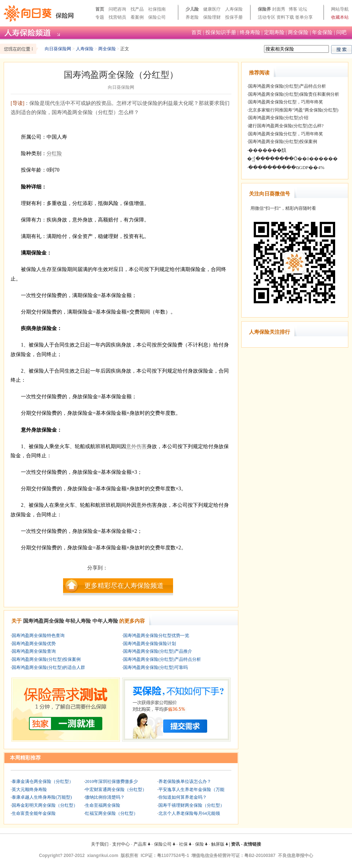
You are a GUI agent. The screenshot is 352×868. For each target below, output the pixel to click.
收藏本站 (340, 17)
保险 (201, 844)
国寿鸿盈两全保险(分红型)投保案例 (46, 659)
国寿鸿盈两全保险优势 (34, 644)
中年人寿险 (105, 621)
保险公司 (157, 17)
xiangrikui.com (103, 856)
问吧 (341, 32)
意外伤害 (136, 446)
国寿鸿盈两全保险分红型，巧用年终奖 (286, 102)
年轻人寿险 (78, 621)
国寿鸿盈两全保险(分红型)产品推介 (158, 651)
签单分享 (304, 17)
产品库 (142, 844)
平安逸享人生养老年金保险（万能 (191, 790)
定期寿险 (274, 32)
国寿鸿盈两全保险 (44, 621)
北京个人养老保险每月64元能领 (189, 813)
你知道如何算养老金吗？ (183, 797)
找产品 (137, 9)
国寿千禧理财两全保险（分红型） (191, 805)
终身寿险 (250, 32)
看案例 (137, 17)
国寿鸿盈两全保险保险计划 (150, 644)
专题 (100, 17)
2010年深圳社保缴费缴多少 (111, 781)
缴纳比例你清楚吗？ (105, 797)
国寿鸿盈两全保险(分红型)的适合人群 (48, 667)
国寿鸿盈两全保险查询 (34, 651)
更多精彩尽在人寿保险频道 (124, 586)
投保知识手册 (221, 32)
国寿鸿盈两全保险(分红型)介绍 (278, 118)
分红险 (54, 153)
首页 (100, 9)
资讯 (235, 844)
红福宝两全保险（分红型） (111, 813)
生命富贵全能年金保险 (34, 813)
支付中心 (121, 844)
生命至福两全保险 (103, 805)
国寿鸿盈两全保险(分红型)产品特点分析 (162, 659)
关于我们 (100, 844)
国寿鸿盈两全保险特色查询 (38, 636)
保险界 (264, 9)
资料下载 (285, 17)
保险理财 (212, 17)
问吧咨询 (117, 9)
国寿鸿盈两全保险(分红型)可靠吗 (155, 667)
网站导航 (340, 9)
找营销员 (117, 17)
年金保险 (322, 32)
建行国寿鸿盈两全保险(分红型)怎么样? (286, 126)
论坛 (303, 9)
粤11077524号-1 (173, 856)
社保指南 (157, 9)
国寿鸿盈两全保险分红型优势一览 (156, 636)
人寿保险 (234, 9)
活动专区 (267, 17)
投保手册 (234, 17)
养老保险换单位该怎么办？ (185, 781)
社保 (185, 844)
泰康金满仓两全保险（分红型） (43, 781)
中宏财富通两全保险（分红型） (116, 790)
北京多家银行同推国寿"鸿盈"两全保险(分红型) (293, 110)
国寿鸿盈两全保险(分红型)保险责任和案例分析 (294, 94)
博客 (293, 9)
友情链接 (252, 844)
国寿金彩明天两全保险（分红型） (45, 805)
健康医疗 (212, 9)
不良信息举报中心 (296, 856)
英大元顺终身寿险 (29, 790)
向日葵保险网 (58, 49)
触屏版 (220, 844)
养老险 (192, 17)
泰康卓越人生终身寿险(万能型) (42, 797)
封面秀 (279, 9)
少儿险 (192, 9)
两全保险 (298, 32)
